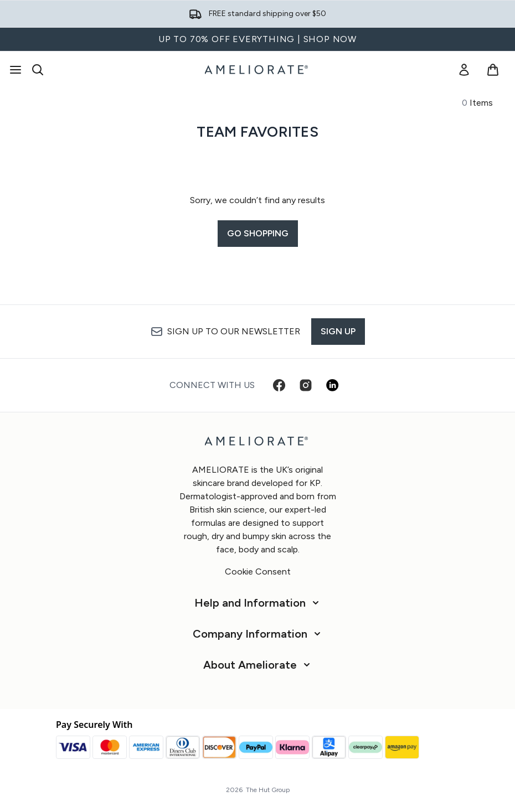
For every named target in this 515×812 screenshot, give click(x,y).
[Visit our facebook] (279, 385)
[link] (464, 70)
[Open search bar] (38, 70)
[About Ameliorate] (258, 665)
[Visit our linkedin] (332, 385)
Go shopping (258, 233)
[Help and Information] (258, 603)
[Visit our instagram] (306, 385)
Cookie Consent (258, 571)
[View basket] (493, 70)
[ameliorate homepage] (257, 70)
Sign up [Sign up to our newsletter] (338, 331)
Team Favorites (257, 132)
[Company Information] (258, 634)
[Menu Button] (16, 70)
